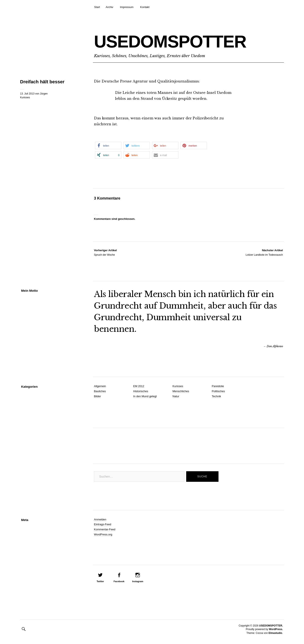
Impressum (127, 7)
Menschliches (181, 391)
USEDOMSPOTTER (170, 41)
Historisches (141, 391)
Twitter (100, 581)
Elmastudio (275, 633)
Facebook (119, 581)
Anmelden (100, 519)
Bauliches (100, 391)
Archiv (109, 7)
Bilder (97, 396)
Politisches (218, 391)
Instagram (138, 581)
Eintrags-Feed (103, 524)
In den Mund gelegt (145, 396)
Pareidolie (218, 386)
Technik (216, 396)
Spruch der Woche (105, 252)
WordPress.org (103, 534)
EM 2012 (139, 386)
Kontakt (145, 7)
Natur (176, 396)
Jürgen (44, 94)
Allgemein (100, 386)
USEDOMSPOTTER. (271, 626)
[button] (108, 145)
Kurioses (25, 97)
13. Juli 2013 (27, 94)
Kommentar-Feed (105, 529)
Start (97, 7)
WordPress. (276, 629)
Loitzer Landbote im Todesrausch (264, 252)
